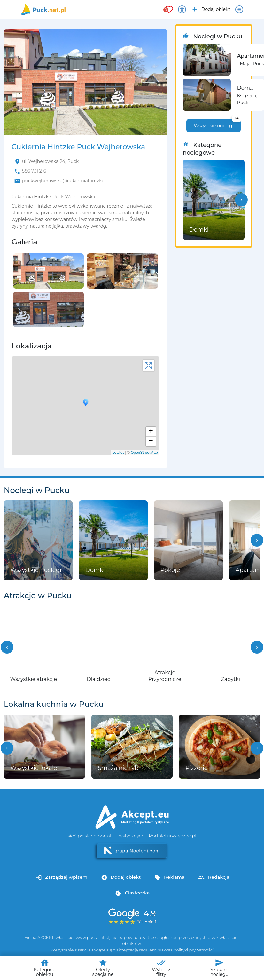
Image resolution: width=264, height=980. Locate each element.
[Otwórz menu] (239, 9)
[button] (241, 200)
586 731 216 (34, 171)
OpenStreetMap (144, 453)
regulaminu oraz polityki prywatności (176, 950)
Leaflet (118, 453)
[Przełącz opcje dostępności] (182, 9)
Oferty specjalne (103, 968)
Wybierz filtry (161, 968)
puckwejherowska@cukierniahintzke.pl (66, 181)
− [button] (151, 441)
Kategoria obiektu (45, 968)
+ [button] (151, 432)
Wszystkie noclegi (217, 124)
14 (237, 118)
